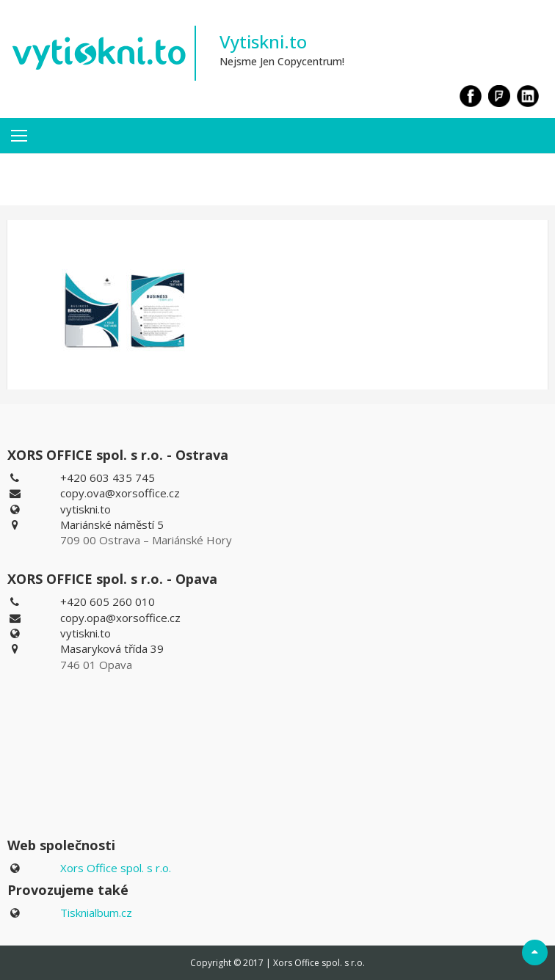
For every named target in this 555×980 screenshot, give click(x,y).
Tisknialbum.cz (96, 913)
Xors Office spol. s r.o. (116, 868)
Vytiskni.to (263, 41)
